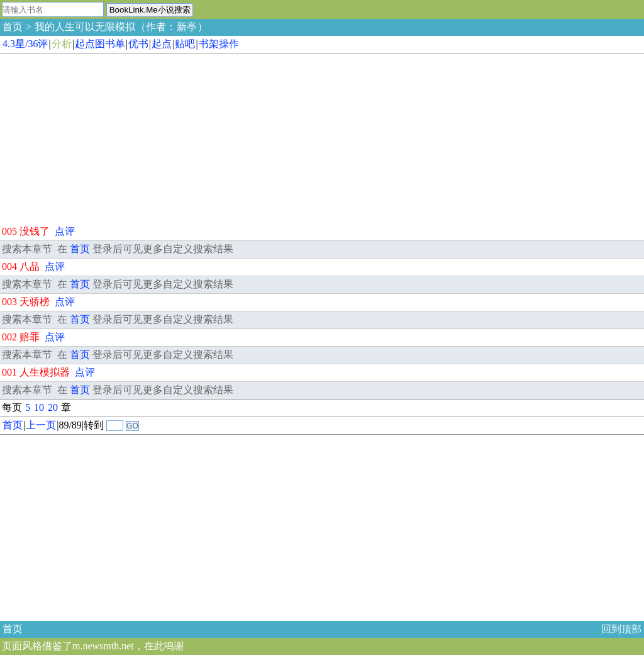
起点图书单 (100, 44)
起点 (162, 44)
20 (53, 407)
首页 (13, 27)
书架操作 (219, 44)
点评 (65, 231)
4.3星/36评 (25, 44)
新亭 (187, 27)
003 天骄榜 (26, 302)
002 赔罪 (21, 337)
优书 (138, 44)
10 (39, 407)
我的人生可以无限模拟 (85, 27)
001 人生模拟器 (36, 372)
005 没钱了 (26, 231)
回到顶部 (621, 629)
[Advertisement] (94, 137)
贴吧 (185, 44)
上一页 (41, 425)
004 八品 (21, 266)
